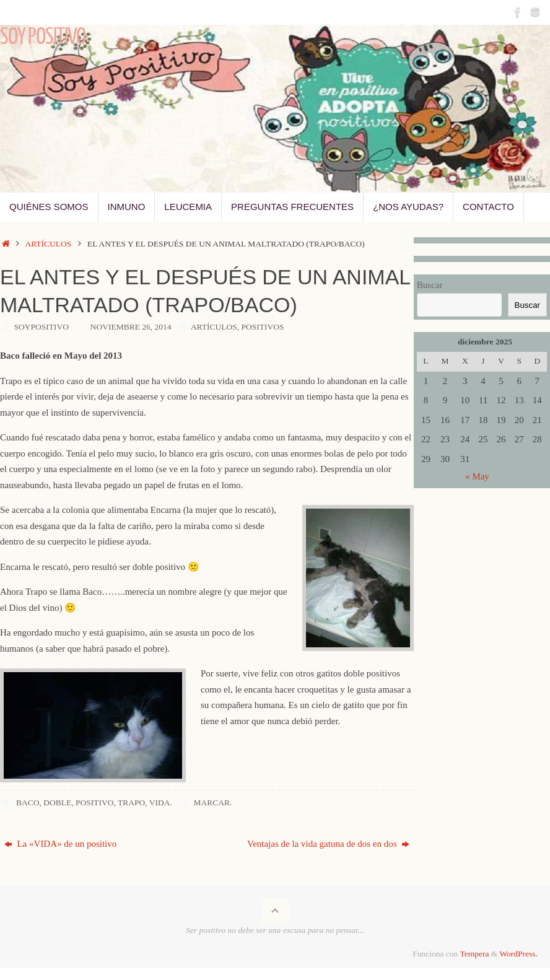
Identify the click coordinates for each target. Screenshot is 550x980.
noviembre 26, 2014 (131, 327)
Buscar (430, 285)
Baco (28, 803)
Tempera (474, 954)
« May (477, 476)
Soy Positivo (43, 37)
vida (160, 803)
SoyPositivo (42, 327)
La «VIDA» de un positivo (61, 844)
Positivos (262, 327)
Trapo (131, 803)
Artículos (48, 244)
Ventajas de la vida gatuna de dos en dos (328, 844)
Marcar (212, 803)
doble (57, 803)
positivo (95, 803)
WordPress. (518, 954)
